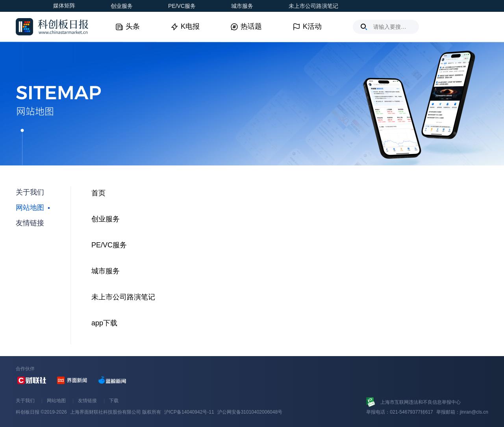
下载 (114, 401)
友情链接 (87, 401)
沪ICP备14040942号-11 (189, 412)
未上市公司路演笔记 (313, 6)
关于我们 (25, 401)
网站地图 (56, 401)
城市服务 (242, 6)
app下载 (104, 323)
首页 (98, 193)
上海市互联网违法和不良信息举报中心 (421, 402)
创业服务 (122, 6)
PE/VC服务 (182, 6)
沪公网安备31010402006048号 (250, 412)
